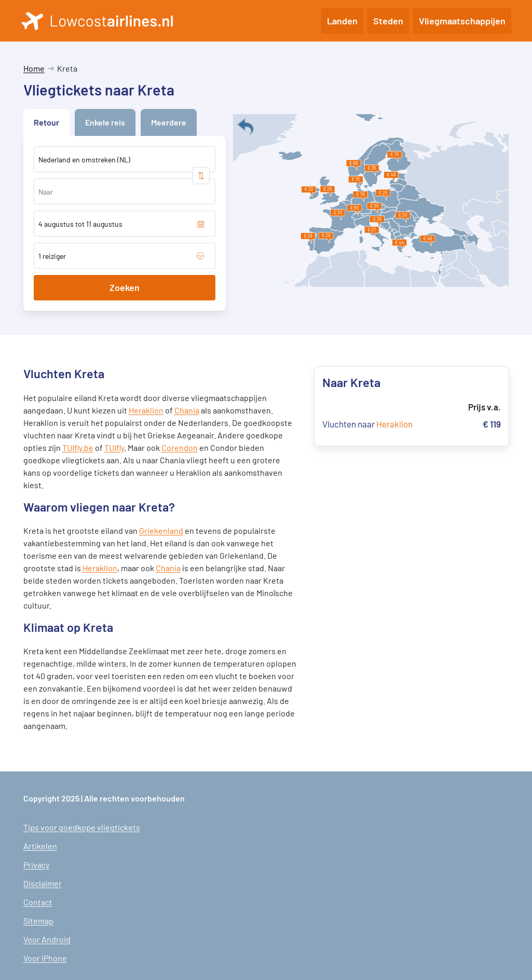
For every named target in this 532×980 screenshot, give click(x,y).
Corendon (180, 447)
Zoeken (125, 287)
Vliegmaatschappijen (462, 21)
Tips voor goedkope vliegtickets (82, 827)
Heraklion (146, 410)
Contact (38, 902)
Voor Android (47, 939)
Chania (187, 410)
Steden (388, 21)
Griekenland (161, 530)
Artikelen (40, 846)
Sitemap (38, 921)
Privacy (36, 865)
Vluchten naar (367, 424)
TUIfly (114, 447)
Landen (342, 21)
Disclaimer (43, 883)
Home (34, 68)
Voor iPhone (45, 958)
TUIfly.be (78, 447)
